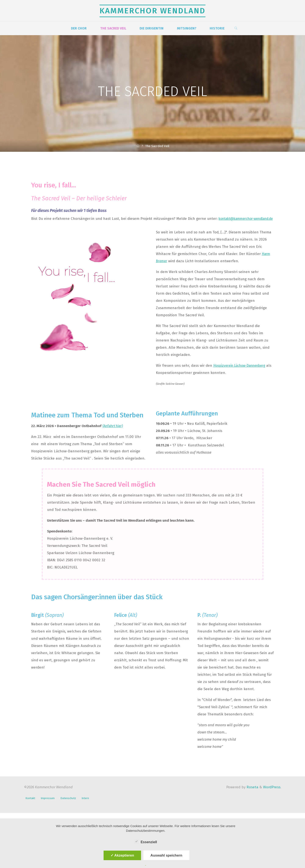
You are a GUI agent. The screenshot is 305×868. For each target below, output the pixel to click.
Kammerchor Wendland (152, 11)
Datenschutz (72, 805)
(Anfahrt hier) (114, 433)
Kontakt (31, 805)
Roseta (252, 794)
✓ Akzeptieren (122, 855)
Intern (91, 805)
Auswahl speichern (166, 855)
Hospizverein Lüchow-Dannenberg (242, 373)
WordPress (272, 794)
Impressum (50, 805)
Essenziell (146, 842)
